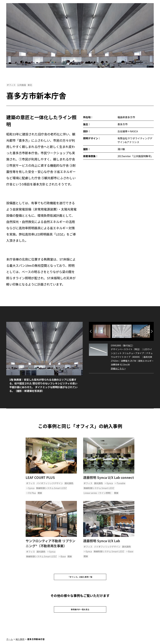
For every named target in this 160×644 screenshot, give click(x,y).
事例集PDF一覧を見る (80, 612)
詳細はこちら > (118, 368)
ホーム (10, 642)
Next (152, 331)
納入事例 (20, 642)
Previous (91, 331)
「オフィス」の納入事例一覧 (80, 578)
